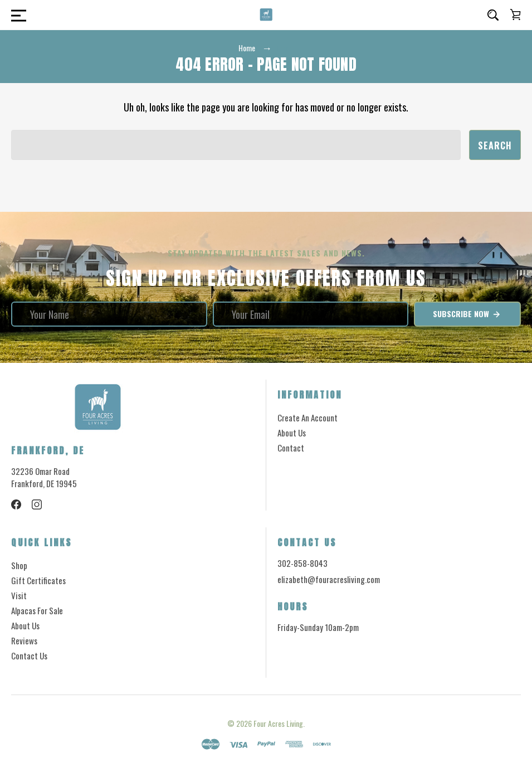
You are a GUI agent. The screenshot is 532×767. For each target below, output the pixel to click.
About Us (292, 433)
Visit (19, 595)
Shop (19, 565)
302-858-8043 (302, 563)
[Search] (493, 15)
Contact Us (29, 656)
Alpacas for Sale (37, 610)
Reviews (24, 640)
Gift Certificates (38, 580)
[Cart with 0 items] (515, 14)
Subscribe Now (467, 314)
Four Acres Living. (279, 723)
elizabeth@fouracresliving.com (329, 580)
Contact (291, 448)
